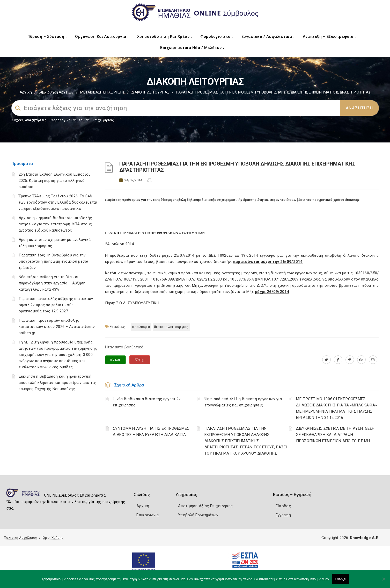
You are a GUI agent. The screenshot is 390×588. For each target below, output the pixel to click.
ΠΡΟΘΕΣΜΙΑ (141, 327)
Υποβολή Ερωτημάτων (198, 515)
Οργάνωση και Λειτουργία (102, 37)
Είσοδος (283, 506)
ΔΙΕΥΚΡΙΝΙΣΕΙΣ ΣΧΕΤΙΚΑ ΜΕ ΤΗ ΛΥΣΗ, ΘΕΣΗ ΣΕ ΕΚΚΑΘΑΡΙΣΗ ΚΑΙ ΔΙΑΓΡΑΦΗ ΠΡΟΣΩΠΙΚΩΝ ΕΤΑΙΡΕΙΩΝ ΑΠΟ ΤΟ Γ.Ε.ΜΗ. (335, 435)
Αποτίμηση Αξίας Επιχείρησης (205, 506)
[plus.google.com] (361, 360)
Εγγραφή (283, 515)
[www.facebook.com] (338, 360)
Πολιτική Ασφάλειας (20, 538)
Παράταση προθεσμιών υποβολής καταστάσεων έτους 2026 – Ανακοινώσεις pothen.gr (57, 327)
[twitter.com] (326, 360)
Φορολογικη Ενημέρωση (70, 120)
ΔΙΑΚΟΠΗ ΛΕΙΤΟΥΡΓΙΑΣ (150, 92)
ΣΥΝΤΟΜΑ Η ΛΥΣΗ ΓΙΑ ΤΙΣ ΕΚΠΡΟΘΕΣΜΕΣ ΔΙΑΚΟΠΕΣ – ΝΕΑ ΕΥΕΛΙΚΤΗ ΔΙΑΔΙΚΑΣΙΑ (151, 432)
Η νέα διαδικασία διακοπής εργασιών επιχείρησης (147, 402)
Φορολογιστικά (217, 37)
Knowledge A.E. (365, 538)
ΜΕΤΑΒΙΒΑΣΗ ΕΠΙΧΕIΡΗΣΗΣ (102, 92)
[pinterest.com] (350, 360)
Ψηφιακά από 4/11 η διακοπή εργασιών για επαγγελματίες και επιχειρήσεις (243, 402)
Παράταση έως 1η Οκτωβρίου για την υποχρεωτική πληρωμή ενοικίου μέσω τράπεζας (53, 261)
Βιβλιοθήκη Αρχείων (56, 92)
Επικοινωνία (148, 515)
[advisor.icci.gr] (373, 360)
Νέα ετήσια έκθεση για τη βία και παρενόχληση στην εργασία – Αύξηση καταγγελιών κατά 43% (52, 283)
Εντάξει (341, 579)
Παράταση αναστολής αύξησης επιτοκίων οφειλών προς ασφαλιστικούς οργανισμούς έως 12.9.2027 (56, 305)
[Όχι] (384, 582)
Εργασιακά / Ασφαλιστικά (268, 37)
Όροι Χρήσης (53, 538)
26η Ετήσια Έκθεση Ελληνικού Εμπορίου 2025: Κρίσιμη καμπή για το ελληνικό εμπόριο (55, 181)
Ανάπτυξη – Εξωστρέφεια (329, 37)
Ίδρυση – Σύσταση (48, 37)
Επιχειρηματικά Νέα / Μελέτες (192, 48)
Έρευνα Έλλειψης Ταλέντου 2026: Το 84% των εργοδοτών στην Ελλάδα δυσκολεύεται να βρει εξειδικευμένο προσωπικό (58, 202)
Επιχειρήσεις (104, 120)
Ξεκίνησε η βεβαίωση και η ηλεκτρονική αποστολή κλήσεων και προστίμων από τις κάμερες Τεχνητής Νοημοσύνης (57, 383)
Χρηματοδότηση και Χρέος (165, 37)
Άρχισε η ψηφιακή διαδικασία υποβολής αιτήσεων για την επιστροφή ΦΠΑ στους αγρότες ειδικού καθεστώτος (55, 224)
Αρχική (26, 92)
